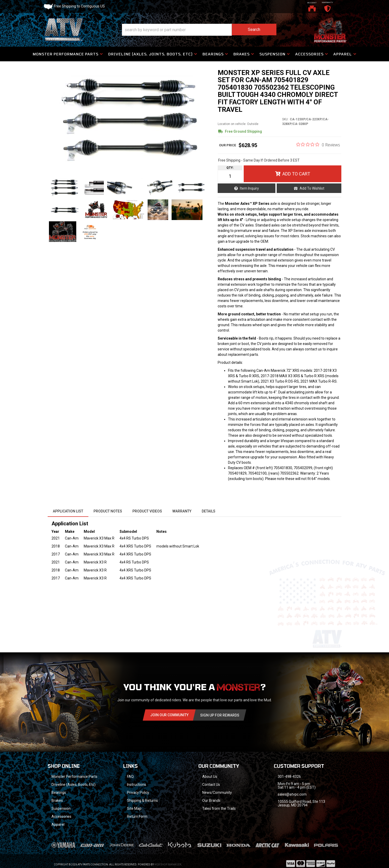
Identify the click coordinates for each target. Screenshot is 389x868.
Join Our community (169, 715)
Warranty (182, 511)
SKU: (285, 119)
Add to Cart (296, 174)
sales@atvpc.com (292, 794)
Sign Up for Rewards (220, 715)
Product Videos (147, 511)
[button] (199, 30)
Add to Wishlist (312, 188)
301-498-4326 (289, 777)
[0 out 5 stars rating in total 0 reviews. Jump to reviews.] (318, 145)
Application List (68, 511)
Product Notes (108, 511)
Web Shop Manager (168, 865)
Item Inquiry (249, 188)
